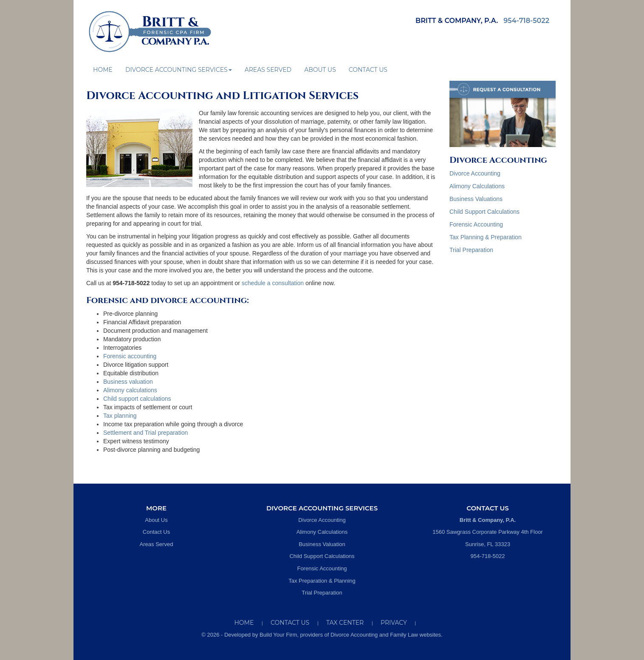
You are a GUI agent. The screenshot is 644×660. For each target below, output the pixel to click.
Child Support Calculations (484, 212)
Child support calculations (137, 399)
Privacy (394, 623)
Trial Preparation (471, 250)
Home (103, 70)
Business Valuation (322, 544)
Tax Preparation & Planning (322, 581)
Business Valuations (476, 199)
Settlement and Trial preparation (145, 433)
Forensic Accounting (476, 224)
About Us (320, 70)
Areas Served (268, 70)
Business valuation (128, 382)
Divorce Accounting (475, 173)
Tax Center (345, 623)
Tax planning (120, 416)
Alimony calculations (130, 390)
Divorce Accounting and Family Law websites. (387, 635)
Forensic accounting (130, 356)
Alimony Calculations (477, 186)
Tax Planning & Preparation (486, 237)
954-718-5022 (526, 21)
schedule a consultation (273, 283)
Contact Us (368, 70)
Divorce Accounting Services (179, 70)
